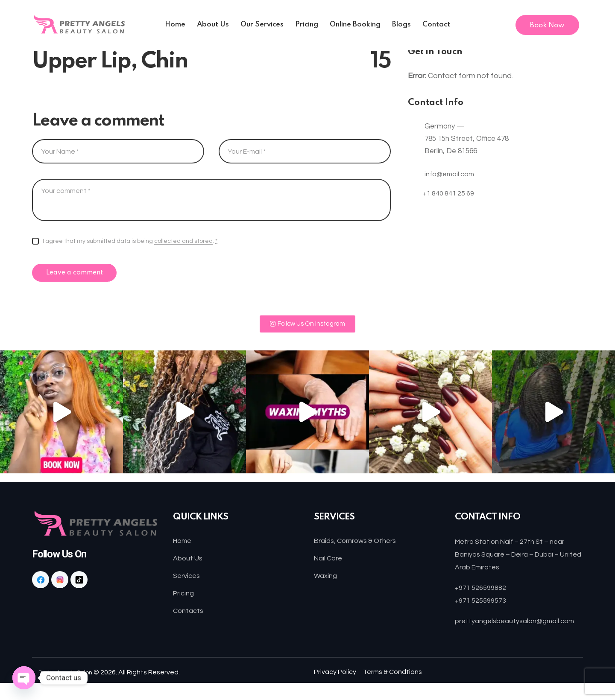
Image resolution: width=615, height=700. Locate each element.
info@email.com (451, 174)
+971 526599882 (483, 592)
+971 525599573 (483, 605)
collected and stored (183, 241)
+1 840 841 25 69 (451, 197)
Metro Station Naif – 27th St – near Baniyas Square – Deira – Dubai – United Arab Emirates (517, 559)
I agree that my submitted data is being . (130, 241)
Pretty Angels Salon (70, 689)
